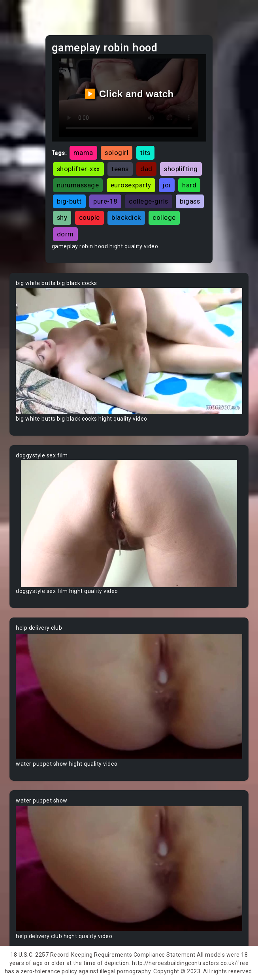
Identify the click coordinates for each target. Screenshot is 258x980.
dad (146, 169)
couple (89, 217)
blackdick (126, 217)
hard (189, 185)
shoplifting (181, 169)
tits (145, 153)
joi (167, 185)
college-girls (149, 201)
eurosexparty (131, 185)
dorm (65, 234)
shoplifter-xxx (78, 169)
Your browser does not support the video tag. (129, 351)
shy (62, 217)
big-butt (69, 201)
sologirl (117, 153)
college (164, 217)
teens (120, 169)
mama (83, 153)
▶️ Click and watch (129, 94)
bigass (190, 201)
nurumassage (78, 185)
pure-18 (105, 201)
